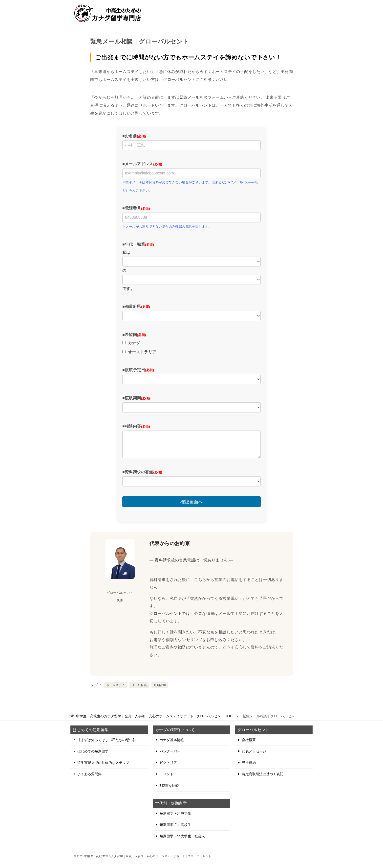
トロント (167, 774)
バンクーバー (170, 751)
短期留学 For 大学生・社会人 (182, 836)
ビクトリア (168, 763)
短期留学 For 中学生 (175, 813)
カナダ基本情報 (172, 740)
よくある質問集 (89, 774)
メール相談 (139, 685)
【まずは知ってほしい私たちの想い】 (107, 740)
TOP (154, 716)
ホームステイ (115, 685)
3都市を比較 (169, 786)
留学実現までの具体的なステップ (103, 763)
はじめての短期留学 (93, 751)
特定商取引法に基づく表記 (263, 774)
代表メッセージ (254, 751)
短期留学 (160, 685)
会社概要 (249, 740)
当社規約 (249, 763)
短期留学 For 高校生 (175, 825)
